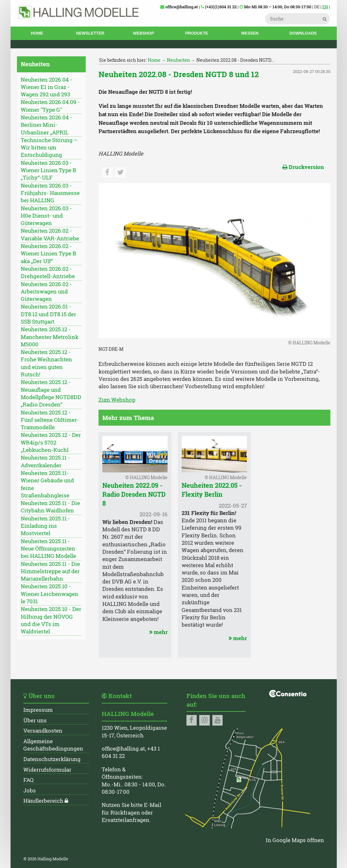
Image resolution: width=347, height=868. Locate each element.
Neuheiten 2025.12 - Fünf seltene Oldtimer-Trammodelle (50, 420)
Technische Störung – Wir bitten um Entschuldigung (49, 148)
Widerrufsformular (47, 770)
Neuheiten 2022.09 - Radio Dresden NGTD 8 (134, 494)
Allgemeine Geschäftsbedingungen (53, 745)
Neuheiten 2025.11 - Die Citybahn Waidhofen (50, 507)
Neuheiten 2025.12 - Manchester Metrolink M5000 (50, 337)
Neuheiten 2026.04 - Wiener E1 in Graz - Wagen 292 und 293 (47, 87)
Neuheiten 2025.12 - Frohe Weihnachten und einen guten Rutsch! (46, 363)
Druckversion (303, 167)
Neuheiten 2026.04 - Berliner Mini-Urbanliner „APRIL (47, 125)
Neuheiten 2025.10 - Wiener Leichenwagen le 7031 (50, 594)
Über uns (35, 720)
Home (37, 33)
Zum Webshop (117, 400)
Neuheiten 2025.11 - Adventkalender (45, 461)
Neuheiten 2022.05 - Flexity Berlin (212, 490)
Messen (250, 33)
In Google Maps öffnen (295, 840)
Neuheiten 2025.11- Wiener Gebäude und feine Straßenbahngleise (47, 484)
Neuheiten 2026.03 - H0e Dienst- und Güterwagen (46, 216)
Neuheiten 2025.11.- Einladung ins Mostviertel (45, 526)
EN (325, 7)
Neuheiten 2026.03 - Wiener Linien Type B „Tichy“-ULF (48, 170)
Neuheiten (178, 60)
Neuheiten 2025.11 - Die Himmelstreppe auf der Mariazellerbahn (50, 571)
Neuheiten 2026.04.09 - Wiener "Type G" (50, 106)
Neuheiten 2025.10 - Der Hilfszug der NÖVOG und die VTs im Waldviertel (51, 620)
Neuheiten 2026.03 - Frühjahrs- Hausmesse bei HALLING (50, 193)
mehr (158, 632)
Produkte (197, 33)
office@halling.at (123, 749)
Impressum (38, 710)
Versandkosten (43, 731)
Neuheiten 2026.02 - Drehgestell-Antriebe (48, 273)
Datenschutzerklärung (52, 759)
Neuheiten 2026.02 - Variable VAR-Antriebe (50, 234)
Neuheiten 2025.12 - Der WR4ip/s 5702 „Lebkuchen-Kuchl (51, 442)
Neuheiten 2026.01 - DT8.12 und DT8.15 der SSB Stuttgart (48, 314)
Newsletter (90, 33)
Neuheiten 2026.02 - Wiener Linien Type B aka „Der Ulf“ (48, 254)
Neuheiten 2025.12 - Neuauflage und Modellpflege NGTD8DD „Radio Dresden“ (51, 393)
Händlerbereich (43, 801)
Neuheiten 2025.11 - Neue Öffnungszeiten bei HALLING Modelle (48, 549)
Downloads (303, 33)
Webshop (143, 33)
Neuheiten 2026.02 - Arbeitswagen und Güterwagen (46, 292)
